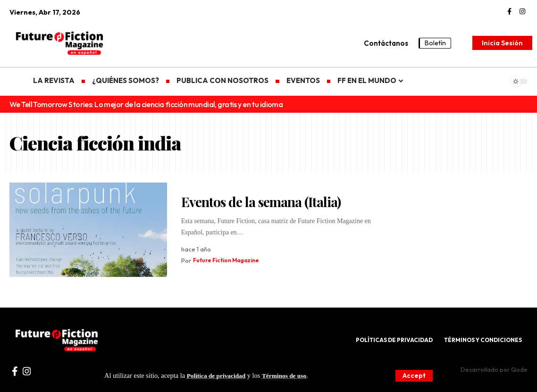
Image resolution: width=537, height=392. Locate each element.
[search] (463, 43)
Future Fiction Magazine (229, 260)
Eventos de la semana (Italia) (261, 202)
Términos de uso (291, 375)
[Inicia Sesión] (502, 43)
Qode (519, 369)
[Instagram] (522, 12)
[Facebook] (509, 12)
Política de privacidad (218, 375)
